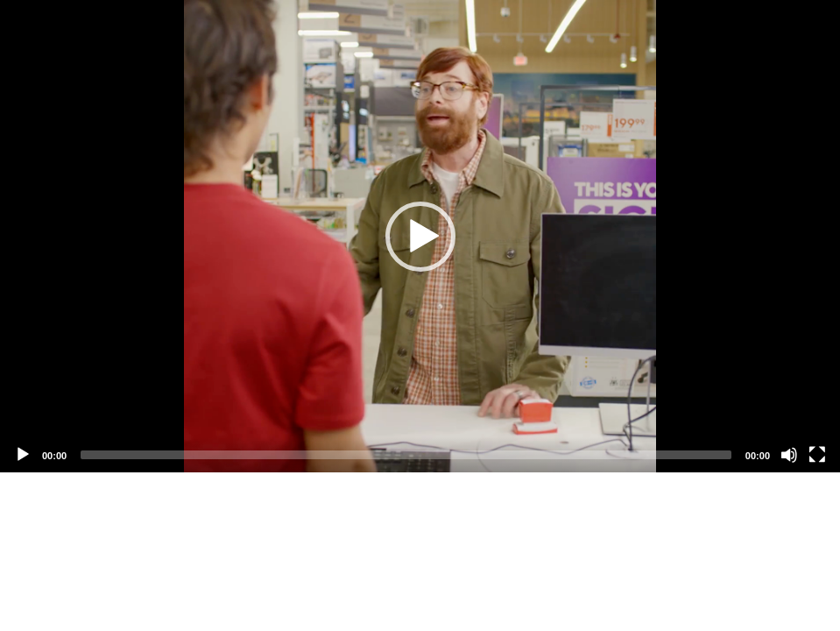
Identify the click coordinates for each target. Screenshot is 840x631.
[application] (420, 236)
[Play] (23, 455)
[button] (420, 237)
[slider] (406, 455)
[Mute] (789, 455)
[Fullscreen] (817, 455)
